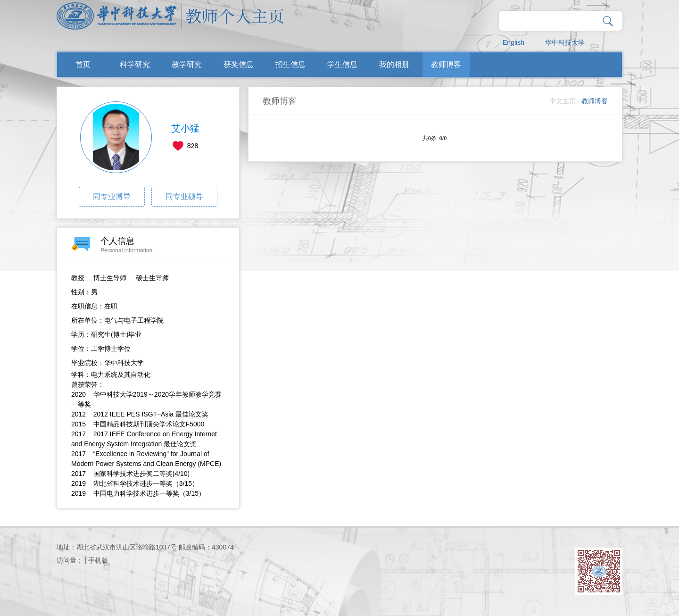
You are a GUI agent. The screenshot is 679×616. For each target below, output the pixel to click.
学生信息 (342, 64)
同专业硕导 (184, 196)
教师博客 (446, 64)
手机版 (98, 560)
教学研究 (187, 64)
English (513, 42)
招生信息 (290, 64)
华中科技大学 (565, 42)
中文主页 (563, 101)
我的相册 (394, 64)
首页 (83, 64)
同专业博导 (112, 196)
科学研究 (135, 64)
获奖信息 (239, 64)
